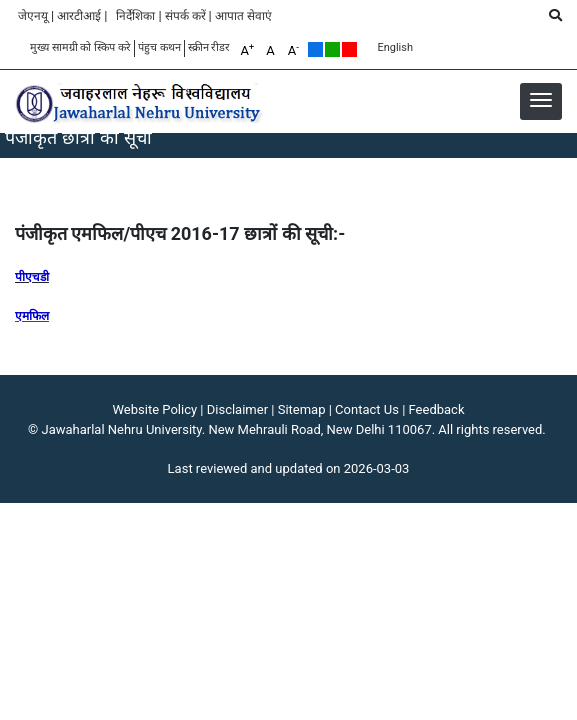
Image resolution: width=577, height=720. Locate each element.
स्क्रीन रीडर (209, 47)
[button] (541, 100)
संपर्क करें (185, 16)
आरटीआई (79, 16)
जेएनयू (33, 16)
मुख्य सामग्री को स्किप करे (80, 47)
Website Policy (155, 409)
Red (349, 49)
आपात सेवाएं (243, 16)
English (395, 47)
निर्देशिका (135, 16)
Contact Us (367, 409)
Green (332, 49)
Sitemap (302, 409)
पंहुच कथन (159, 47)
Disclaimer (237, 409)
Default (315, 49)
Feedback (437, 409)
